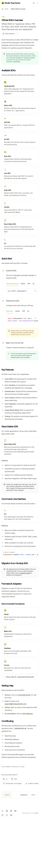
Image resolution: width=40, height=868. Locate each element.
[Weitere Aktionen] (37, 3)
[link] (20, 88)
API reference (28, 714)
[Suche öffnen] (34, 3)
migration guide (25, 573)
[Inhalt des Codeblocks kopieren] (35, 291)
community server (24, 695)
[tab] (12, 284)
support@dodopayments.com (16, 704)
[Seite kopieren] (9, 34)
